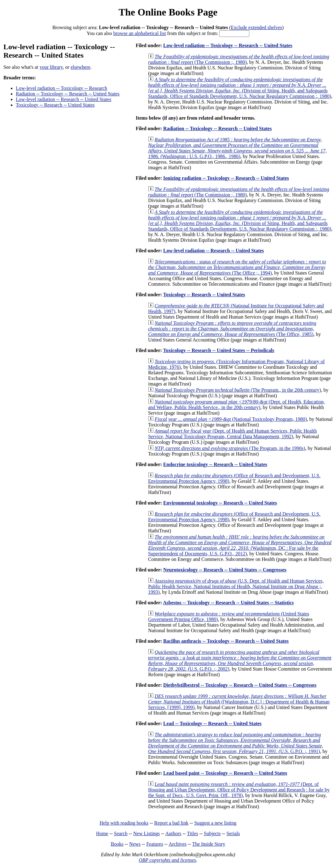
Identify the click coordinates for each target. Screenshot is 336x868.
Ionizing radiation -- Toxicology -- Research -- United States (226, 178)
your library (51, 67)
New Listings (146, 833)
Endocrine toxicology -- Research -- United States (215, 464)
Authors (173, 833)
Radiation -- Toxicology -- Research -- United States (68, 94)
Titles (193, 833)
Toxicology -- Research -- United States (55, 105)
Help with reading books (124, 823)
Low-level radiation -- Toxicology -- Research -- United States (228, 45)
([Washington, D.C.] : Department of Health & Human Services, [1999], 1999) (239, 702)
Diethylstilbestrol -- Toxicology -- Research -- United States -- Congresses (240, 685)
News (135, 844)
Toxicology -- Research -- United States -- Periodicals (219, 350)
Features (155, 844)
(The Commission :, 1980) (239, 59)
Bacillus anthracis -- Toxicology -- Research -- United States (226, 641)
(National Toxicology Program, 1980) (231, 419)
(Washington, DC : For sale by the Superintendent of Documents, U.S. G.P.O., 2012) (240, 545)
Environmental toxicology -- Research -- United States (220, 503)
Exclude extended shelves (256, 27)
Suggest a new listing (215, 823)
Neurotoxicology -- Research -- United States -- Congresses (225, 570)
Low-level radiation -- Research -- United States (63, 99)
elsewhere (81, 67)
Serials (233, 833)
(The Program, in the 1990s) (230, 448)
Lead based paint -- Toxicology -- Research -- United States (225, 773)
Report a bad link (171, 823)
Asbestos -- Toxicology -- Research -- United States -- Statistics (228, 603)
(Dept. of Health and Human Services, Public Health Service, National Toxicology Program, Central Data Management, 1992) (232, 434)
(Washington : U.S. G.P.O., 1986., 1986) (237, 148)
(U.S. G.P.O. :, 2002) (240, 661)
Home (102, 833)
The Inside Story (209, 844)
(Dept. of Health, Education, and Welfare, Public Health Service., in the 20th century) (236, 405)
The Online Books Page (168, 12)
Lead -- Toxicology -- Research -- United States (212, 723)
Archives (177, 844)
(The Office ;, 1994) (237, 267)
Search (121, 833)
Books (117, 844)
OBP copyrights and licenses (167, 860)
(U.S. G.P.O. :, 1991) (236, 743)
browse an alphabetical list (140, 33)
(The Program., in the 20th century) (238, 390)
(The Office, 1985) (232, 329)
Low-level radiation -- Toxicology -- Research (61, 88)
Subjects (212, 833)
